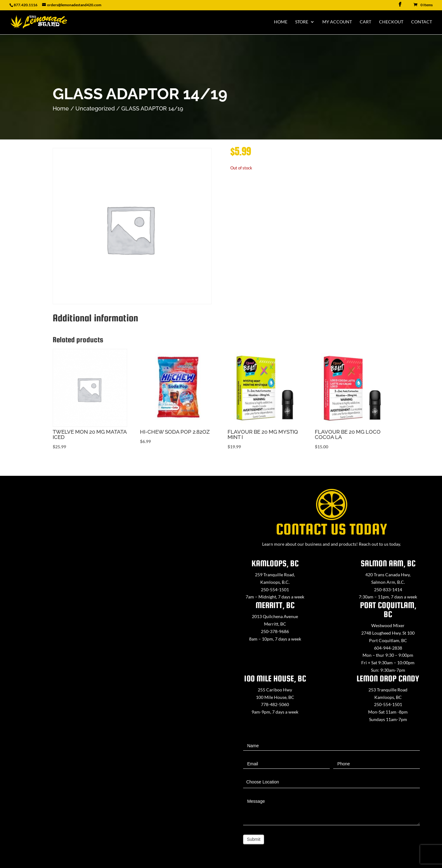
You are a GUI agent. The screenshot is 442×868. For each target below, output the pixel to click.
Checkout (391, 22)
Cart (365, 22)
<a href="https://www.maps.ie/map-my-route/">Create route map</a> (110, 646)
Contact (422, 22)
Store (302, 22)
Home (281, 22)
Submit (254, 839)
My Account (337, 22)
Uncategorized (95, 108)
